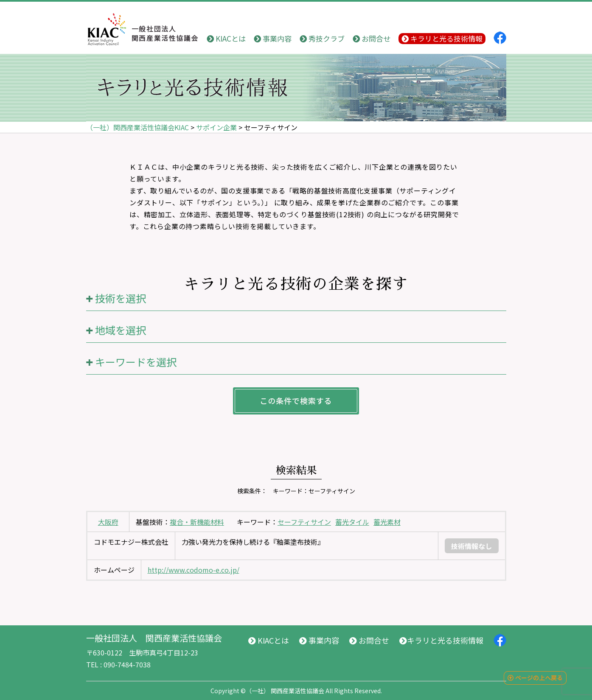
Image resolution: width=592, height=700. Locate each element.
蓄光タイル (352, 522)
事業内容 (273, 38)
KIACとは (226, 38)
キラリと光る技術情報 (442, 38)
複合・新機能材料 (197, 522)
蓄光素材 (387, 522)
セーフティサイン (304, 522)
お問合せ (372, 38)
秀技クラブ (322, 38)
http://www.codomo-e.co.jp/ (194, 570)
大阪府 (108, 522)
